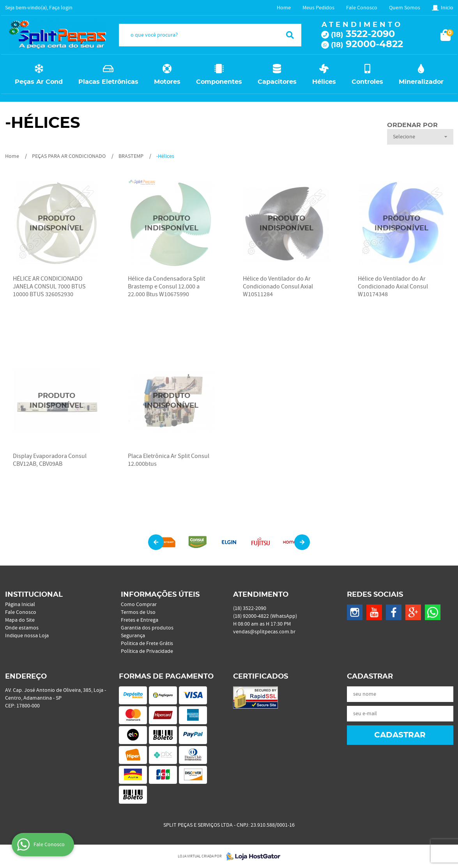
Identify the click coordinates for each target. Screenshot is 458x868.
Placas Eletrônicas (108, 82)
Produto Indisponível (57, 224)
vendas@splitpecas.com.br (264, 632)
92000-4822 (367, 44)
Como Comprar (139, 605)
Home (284, 8)
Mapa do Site (20, 620)
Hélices (324, 82)
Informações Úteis (160, 595)
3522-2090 (363, 34)
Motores (167, 82)
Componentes (219, 82)
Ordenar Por (412, 125)
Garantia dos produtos (147, 628)
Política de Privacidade (147, 651)
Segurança (133, 636)
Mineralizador (421, 82)
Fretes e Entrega (140, 620)
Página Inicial (20, 605)
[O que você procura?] (290, 35)
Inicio (447, 8)
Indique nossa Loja (27, 636)
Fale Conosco (362, 8)
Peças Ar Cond (39, 82)
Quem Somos (405, 8)
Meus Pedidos (318, 8)
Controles (367, 82)
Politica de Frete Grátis (147, 643)
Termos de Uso (138, 612)
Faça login (61, 8)
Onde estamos (22, 628)
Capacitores (277, 82)
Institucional (34, 595)
